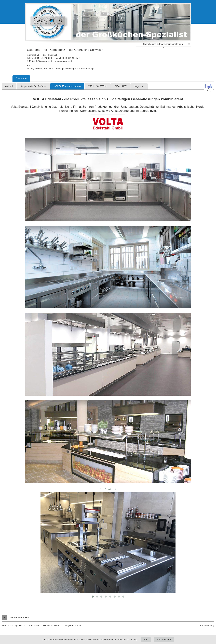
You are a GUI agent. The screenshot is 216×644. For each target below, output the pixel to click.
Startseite (21, 78)
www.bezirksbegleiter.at (13, 626)
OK (146, 640)
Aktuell (9, 86)
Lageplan (139, 86)
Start (108, 489)
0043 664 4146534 (71, 58)
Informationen (164, 640)
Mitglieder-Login (73, 626)
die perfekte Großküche (33, 86)
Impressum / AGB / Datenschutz (45, 626)
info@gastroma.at (43, 61)
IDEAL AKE (120, 86)
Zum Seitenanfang (205, 626)
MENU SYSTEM (97, 86)
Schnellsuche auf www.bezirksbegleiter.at (163, 44)
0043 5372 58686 (44, 58)
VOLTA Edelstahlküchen (67, 86)
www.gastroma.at (63, 61)
